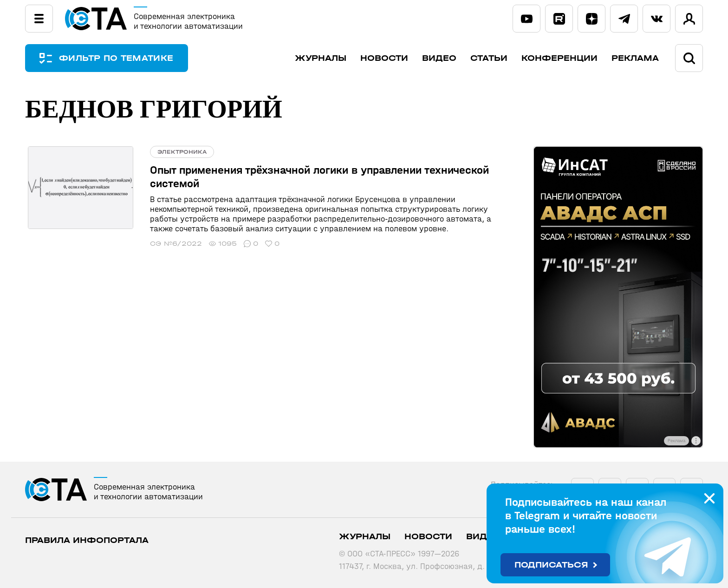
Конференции (559, 58)
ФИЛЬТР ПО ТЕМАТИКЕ (118, 58)
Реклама (635, 58)
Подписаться (551, 565)
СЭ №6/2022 (170, 244)
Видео (439, 58)
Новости (384, 58)
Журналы (321, 58)
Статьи (489, 58)
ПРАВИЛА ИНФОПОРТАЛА (87, 540)
